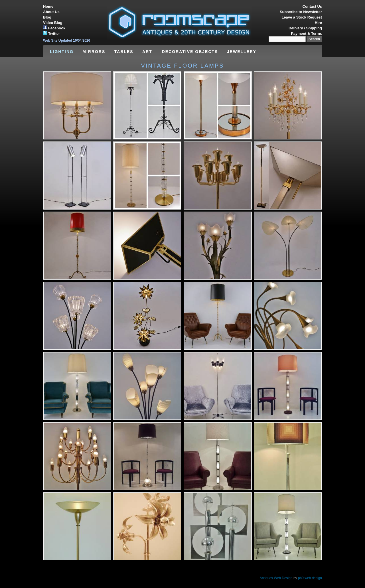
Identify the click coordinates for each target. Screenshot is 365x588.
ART (148, 52)
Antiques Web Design (276, 578)
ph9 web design (310, 578)
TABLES (124, 52)
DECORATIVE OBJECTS (190, 52)
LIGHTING (62, 52)
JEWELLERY (242, 52)
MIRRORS (94, 52)
